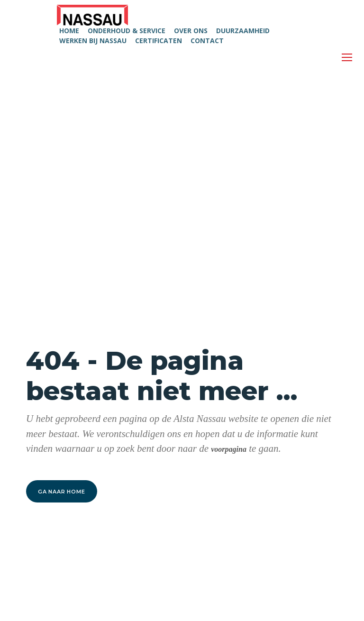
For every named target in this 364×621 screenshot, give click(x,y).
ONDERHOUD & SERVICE (127, 31)
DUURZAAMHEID (243, 31)
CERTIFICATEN (159, 41)
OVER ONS (191, 31)
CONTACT (207, 41)
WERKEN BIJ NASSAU (93, 41)
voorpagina (229, 449)
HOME (69, 31)
